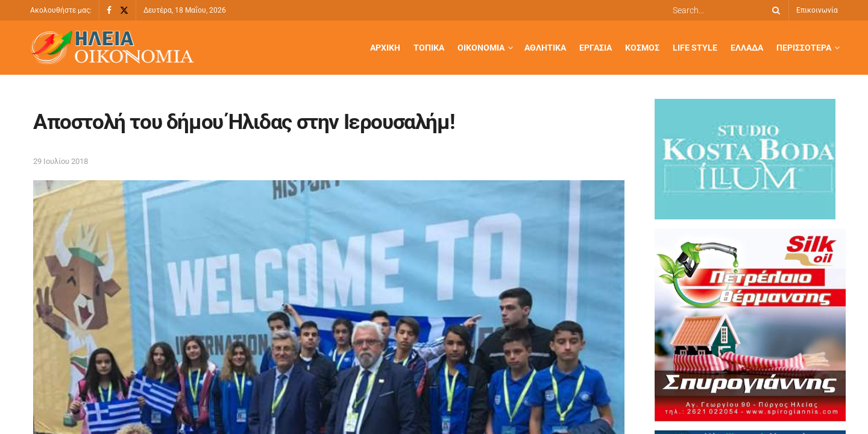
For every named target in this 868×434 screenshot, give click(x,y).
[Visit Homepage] (112, 48)
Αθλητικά (545, 48)
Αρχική (385, 48)
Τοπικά (429, 48)
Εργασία (596, 48)
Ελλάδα (747, 48)
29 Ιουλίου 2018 (61, 161)
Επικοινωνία (817, 10)
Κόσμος (642, 48)
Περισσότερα (804, 48)
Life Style (695, 48)
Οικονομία (481, 48)
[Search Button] (774, 10)
